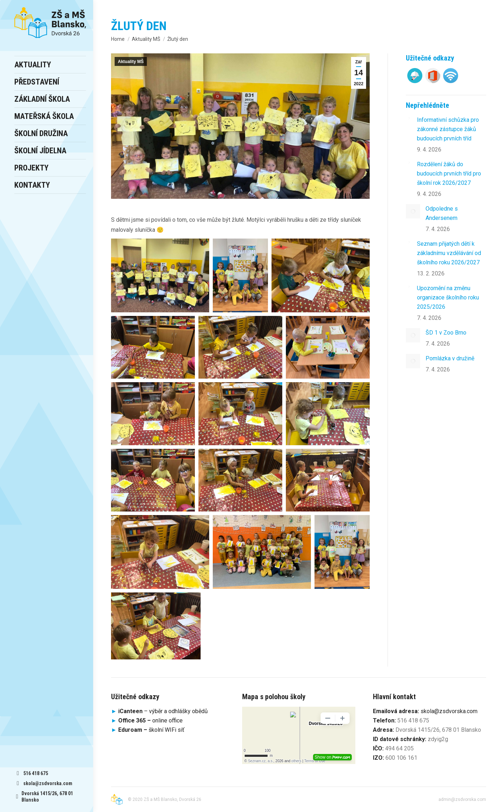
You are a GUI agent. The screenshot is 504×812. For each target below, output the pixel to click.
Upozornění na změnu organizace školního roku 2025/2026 (448, 297)
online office (150, 720)
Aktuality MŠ (131, 62)
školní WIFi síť (151, 730)
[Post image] (409, 118)
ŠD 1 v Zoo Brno (446, 333)
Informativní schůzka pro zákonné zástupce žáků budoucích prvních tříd (448, 129)
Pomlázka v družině (450, 358)
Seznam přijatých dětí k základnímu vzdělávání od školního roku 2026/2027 (449, 253)
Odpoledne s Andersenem (442, 213)
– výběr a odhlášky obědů (159, 711)
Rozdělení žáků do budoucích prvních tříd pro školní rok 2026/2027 (449, 174)
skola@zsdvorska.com (449, 711)
